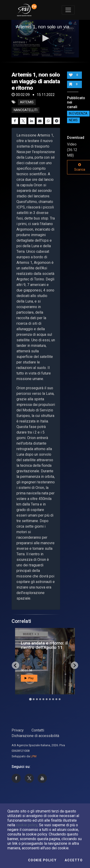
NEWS (73, 120)
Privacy (18, 730)
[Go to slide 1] (30, 699)
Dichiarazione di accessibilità (35, 736)
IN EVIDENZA (78, 114)
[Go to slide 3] (37, 699)
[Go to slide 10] (60, 699)
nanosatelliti (26, 110)
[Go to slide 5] (43, 699)
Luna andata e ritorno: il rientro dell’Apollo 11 (44, 645)
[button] (45, 38)
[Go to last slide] (16, 665)
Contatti (38, 730)
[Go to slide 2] (34, 699)
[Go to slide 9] (56, 699)
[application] (45, 39)
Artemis (27, 102)
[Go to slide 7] (50, 699)
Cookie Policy (42, 860)
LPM (34, 756)
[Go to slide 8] (53, 699)
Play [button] (29, 678)
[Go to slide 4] (40, 699)
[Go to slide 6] (47, 699)
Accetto (74, 860)
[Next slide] (74, 665)
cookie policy (27, 825)
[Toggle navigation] (68, 10)
